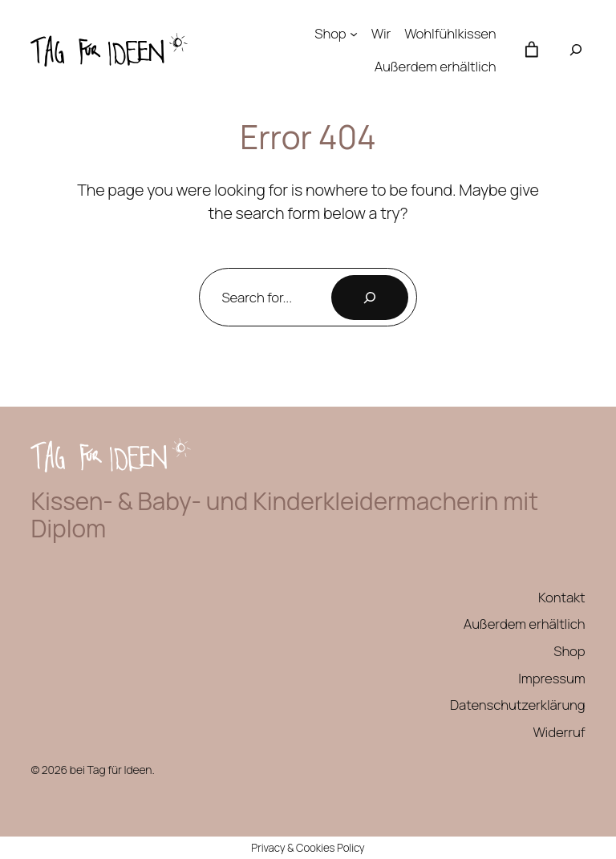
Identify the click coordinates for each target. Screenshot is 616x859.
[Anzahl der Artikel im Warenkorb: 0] (531, 49)
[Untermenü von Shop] (354, 34)
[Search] (370, 298)
